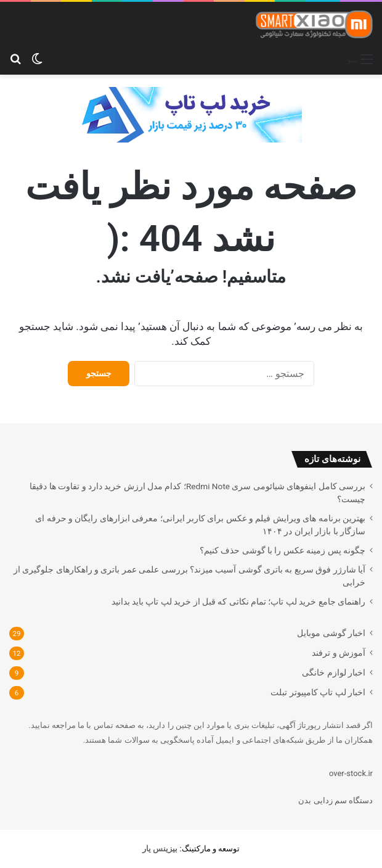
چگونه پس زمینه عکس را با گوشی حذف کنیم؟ (282, 550)
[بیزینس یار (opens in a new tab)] (160, 849)
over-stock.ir (351, 773)
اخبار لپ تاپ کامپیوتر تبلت (318, 692)
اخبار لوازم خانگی (334, 672)
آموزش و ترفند (339, 653)
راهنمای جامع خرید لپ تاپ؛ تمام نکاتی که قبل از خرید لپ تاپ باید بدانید (238, 601)
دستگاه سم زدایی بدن (335, 800)
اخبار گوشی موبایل (331, 633)
